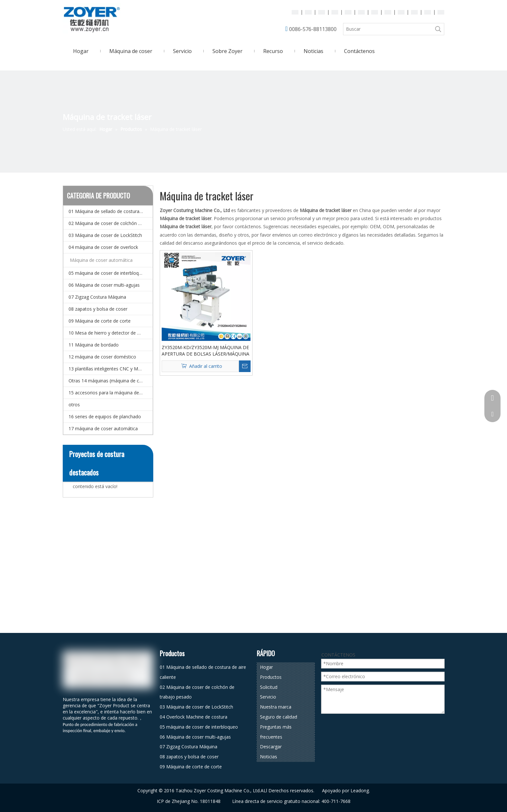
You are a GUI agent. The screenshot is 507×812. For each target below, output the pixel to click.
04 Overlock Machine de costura (194, 717)
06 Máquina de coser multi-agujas (104, 285)
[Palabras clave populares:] (438, 29)
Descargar (271, 747)
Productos (271, 677)
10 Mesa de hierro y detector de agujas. (110, 333)
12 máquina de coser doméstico (102, 357)
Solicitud (269, 687)
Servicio (268, 697)
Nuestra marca (276, 707)
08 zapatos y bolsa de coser (98, 309)
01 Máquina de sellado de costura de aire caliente (111, 211)
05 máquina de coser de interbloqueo (108, 273)
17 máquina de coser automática (103, 428)
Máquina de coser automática (101, 260)
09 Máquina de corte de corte (100, 321)
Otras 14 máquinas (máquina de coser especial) (111, 381)
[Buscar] (388, 29)
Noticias (269, 757)
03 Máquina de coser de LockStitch (105, 235)
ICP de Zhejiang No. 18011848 (189, 801)
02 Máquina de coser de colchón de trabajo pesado (111, 223)
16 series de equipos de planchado (105, 417)
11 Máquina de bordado (94, 345)
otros (74, 405)
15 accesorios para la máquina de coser (110, 393)
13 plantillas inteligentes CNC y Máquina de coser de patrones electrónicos (111, 369)
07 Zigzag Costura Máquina (97, 297)
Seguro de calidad (279, 717)
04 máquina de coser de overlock (103, 247)
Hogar (266, 667)
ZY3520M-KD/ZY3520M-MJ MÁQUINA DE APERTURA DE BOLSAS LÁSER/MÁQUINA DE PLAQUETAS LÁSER (205, 351)
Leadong (360, 791)
